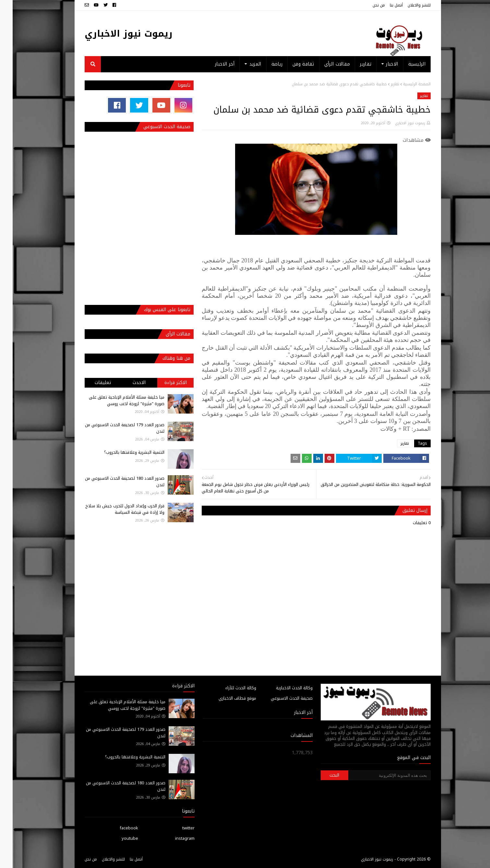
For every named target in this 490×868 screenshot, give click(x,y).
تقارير (382, 84)
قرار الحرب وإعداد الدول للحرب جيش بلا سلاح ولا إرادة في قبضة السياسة (112, 509)
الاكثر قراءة (163, 383)
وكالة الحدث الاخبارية (282, 688)
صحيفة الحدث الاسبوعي (279, 698)
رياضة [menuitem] (264, 64)
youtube (117, 838)
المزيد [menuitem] (243, 64)
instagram (172, 838)
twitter (176, 828)
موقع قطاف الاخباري (225, 698)
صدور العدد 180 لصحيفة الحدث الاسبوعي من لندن (112, 482)
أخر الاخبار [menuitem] (212, 64)
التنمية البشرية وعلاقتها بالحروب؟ (122, 452)
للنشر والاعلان (406, 5)
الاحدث (126, 383)
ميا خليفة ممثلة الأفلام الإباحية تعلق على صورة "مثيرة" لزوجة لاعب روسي (114, 400)
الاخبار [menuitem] (379, 64)
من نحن (366, 5)
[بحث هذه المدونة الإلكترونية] (377, 775)
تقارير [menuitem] (353, 64)
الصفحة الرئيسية (404, 84)
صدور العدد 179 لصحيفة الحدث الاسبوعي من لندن (112, 428)
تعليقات (90, 383)
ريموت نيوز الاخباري (116, 34)
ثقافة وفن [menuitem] (291, 64)
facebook (116, 828)
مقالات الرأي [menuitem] (325, 64)
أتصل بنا (384, 5)
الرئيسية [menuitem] (404, 64)
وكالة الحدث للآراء (228, 688)
